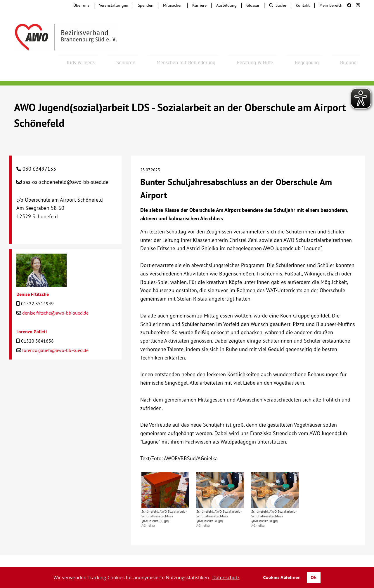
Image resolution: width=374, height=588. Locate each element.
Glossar (253, 5)
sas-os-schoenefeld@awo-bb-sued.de (66, 166)
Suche (278, 5)
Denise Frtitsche (33, 278)
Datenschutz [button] (226, 577)
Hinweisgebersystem (130, 556)
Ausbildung (226, 5)
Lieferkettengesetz (215, 556)
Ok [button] (314, 577)
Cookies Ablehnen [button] (282, 577)
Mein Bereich (331, 5)
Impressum (299, 556)
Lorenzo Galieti (32, 316)
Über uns (81, 5)
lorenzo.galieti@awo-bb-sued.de (55, 334)
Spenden (146, 5)
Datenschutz (332, 556)
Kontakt (303, 5)
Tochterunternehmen (78, 556)
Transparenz (187, 562)
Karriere (199, 5)
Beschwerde (173, 556)
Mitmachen (173, 5)
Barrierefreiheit (262, 556)
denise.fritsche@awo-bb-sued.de (55, 297)
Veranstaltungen (114, 5)
